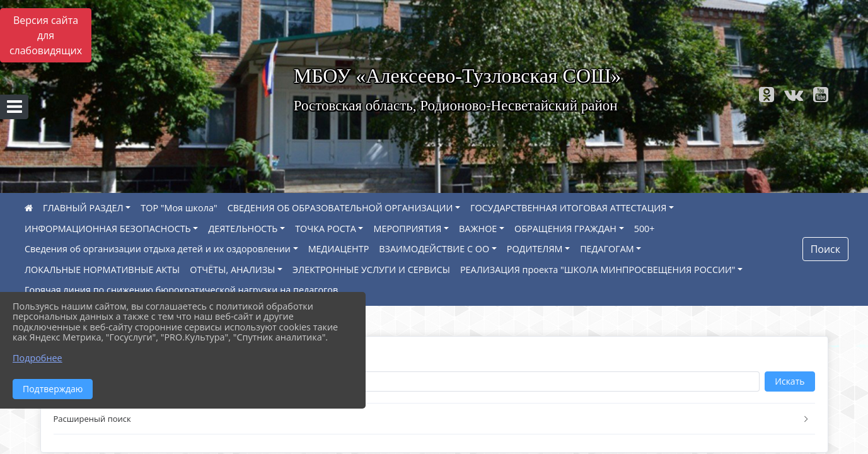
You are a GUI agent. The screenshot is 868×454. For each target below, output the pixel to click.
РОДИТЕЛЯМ (535, 249)
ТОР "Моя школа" (179, 208)
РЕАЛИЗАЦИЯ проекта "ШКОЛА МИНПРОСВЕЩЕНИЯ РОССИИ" (598, 270)
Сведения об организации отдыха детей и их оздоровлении (158, 249)
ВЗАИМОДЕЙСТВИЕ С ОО (434, 249)
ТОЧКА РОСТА (326, 229)
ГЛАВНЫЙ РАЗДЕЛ (83, 208)
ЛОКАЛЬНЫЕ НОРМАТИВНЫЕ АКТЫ (102, 270)
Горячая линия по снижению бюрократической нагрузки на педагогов (181, 290)
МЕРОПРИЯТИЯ (407, 229)
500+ (645, 229)
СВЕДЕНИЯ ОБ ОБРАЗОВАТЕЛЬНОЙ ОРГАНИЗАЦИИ (340, 208)
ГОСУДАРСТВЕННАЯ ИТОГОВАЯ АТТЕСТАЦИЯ (568, 208)
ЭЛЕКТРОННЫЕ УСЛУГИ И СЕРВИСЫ (371, 270)
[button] (434, 419)
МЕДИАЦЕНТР (339, 249)
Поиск (825, 249)
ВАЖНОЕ (478, 229)
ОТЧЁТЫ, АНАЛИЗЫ (232, 270)
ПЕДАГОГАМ (607, 249)
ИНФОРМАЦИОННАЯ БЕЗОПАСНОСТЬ (108, 229)
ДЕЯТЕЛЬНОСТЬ (243, 229)
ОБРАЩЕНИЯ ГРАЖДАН (565, 229)
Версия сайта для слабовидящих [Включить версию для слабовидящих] (46, 35)
